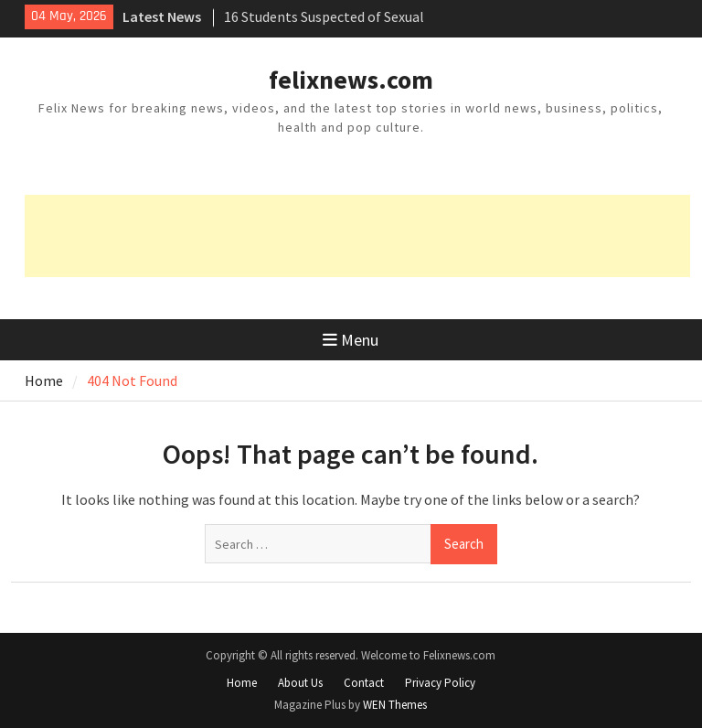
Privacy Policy (440, 683)
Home (242, 683)
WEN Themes (395, 705)
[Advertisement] (357, 236)
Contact (364, 683)
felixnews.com (351, 80)
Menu (351, 340)
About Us (300, 683)
